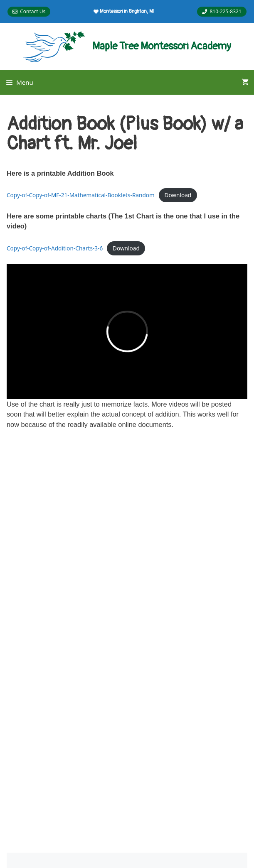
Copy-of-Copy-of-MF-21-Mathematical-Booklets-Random (81, 195)
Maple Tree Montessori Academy (162, 46)
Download (178, 195)
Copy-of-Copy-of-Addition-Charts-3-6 (55, 248)
